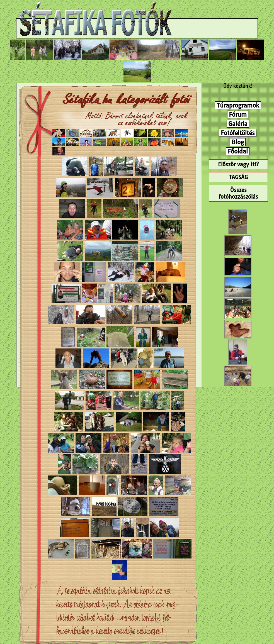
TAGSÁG (238, 177)
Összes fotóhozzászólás (238, 193)
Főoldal (238, 151)
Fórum (238, 114)
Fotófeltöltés (238, 133)
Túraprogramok (238, 105)
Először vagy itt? (238, 164)
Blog (238, 142)
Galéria (238, 124)
